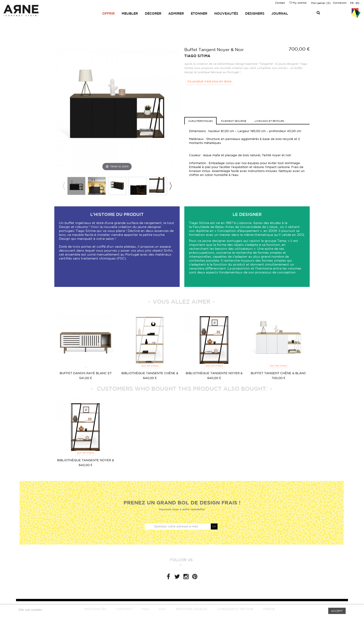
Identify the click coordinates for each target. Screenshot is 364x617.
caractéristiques (200, 121)
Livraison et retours (269, 121)
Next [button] (170, 186)
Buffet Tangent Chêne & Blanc (278, 373)
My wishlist (298, 3)
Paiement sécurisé (234, 121)
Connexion (340, 3)
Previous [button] (64, 186)
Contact (280, 3)
